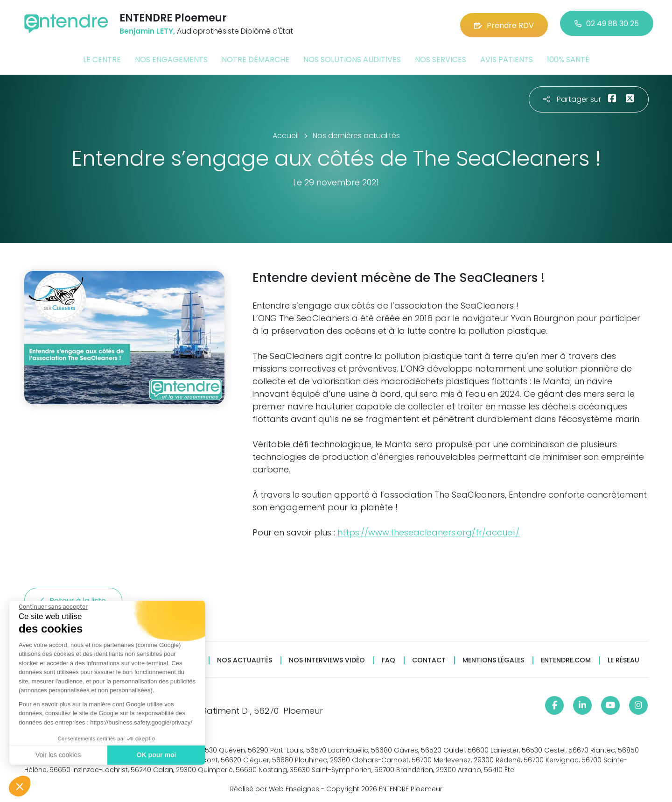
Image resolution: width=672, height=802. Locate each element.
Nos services (441, 58)
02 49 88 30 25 (607, 23)
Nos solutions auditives (352, 58)
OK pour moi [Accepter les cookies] (156, 755)
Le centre (102, 58)
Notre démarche (255, 58)
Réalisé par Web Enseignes (275, 788)
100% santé (568, 58)
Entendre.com (566, 658)
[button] (20, 786)
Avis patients (507, 58)
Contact (429, 658)
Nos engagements (171, 58)
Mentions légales (493, 658)
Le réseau (623, 658)
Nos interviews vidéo (327, 658)
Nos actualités (245, 658)
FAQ (388, 658)
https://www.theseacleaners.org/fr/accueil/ (428, 531)
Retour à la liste (73, 599)
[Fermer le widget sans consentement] (53, 607)
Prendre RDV (504, 23)
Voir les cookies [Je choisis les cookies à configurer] (58, 755)
